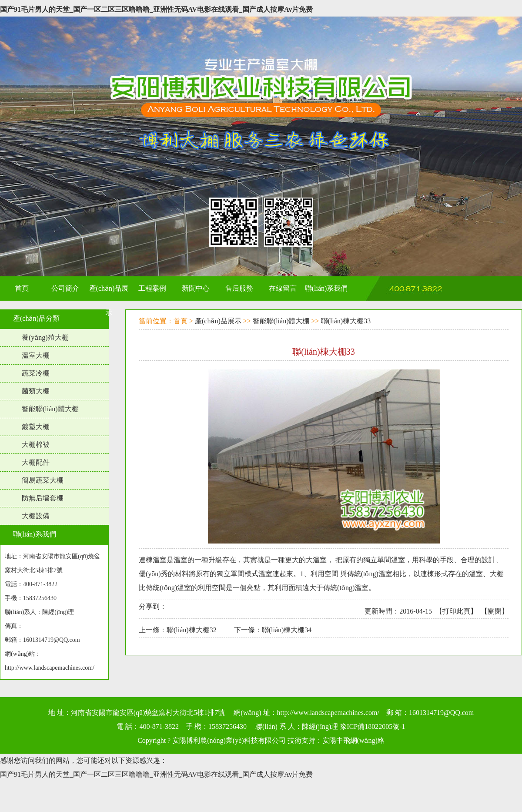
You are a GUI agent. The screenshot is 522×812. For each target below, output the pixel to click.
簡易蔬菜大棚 (43, 480)
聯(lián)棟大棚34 (287, 630)
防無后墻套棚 (43, 498)
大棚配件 (36, 462)
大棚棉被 (36, 445)
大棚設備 (36, 516)
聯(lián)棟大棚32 (192, 630)
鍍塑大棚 (36, 427)
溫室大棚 (36, 355)
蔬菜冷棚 (36, 373)
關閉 (495, 611)
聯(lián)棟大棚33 (346, 321)
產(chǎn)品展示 (218, 321)
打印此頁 (456, 611)
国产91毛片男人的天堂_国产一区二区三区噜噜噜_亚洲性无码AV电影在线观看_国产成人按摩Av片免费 (156, 9)
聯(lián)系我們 (35, 534)
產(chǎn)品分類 (36, 318)
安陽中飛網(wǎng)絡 (353, 740)
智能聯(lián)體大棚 (50, 409)
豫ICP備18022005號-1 (372, 726)
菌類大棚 (36, 391)
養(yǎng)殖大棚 (45, 337)
